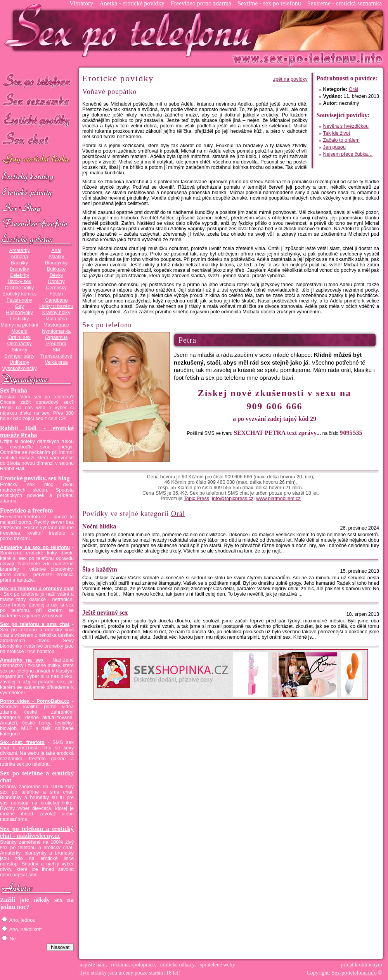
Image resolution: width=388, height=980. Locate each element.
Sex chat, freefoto (22, 742)
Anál (56, 250)
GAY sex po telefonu (37, 160)
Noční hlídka (99, 526)
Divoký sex (19, 281)
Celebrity (19, 275)
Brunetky (19, 269)
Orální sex (19, 337)
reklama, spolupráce (133, 965)
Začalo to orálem (341, 140)
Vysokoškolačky (19, 368)
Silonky (20, 350)
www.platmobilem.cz (278, 499)
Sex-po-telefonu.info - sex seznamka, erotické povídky (131, 30)
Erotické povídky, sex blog (35, 478)
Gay (19, 306)
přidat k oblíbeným (361, 965)
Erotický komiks (19, 294)
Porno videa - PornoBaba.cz (35, 701)
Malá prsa (56, 319)
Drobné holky (20, 288)
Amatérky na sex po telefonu (35, 547)
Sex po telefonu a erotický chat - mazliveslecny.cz (37, 832)
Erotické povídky (37, 120)
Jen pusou (334, 147)
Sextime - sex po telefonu (269, 3)
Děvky (56, 275)
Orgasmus (56, 337)
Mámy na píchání (19, 325)
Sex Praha (14, 390)
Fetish (56, 294)
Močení (19, 331)
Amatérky (19, 250)
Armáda (19, 257)
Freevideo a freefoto (26, 510)
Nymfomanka (56, 331)
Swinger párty (19, 356)
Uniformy (20, 362)
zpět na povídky (290, 79)
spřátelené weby (217, 965)
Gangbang (56, 300)
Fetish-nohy (19, 300)
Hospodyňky (19, 313)
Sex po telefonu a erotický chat (37, 589)
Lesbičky (19, 319)
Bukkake (56, 269)
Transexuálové (56, 356)
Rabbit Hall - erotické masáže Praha (37, 432)
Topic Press (197, 499)
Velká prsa (56, 362)
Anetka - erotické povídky (132, 3)
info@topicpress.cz (233, 499)
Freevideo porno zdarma (201, 3)
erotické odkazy (177, 965)
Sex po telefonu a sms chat (35, 624)
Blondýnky (56, 263)
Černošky (56, 288)
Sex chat (37, 140)
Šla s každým (100, 569)
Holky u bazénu (56, 306)
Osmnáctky (19, 344)
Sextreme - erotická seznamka (345, 3)
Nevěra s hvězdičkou (346, 126)
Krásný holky (56, 313)
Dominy (56, 281)
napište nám (93, 965)
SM (56, 350)
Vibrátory (81, 3)
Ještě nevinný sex (105, 612)
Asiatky (56, 257)
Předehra (56, 344)
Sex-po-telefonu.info (354, 973)
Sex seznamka (37, 100)
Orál (353, 89)
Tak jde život (337, 133)
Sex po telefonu (37, 81)
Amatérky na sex (22, 660)
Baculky (19, 263)
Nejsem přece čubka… (348, 154)
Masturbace (56, 325)
